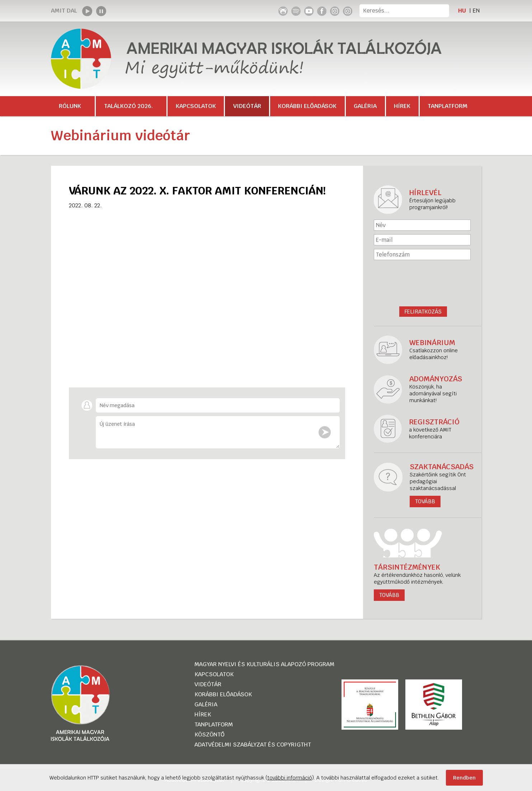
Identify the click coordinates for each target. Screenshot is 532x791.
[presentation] (423, 281)
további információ (290, 778)
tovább (389, 595)
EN (476, 11)
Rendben (464, 778)
